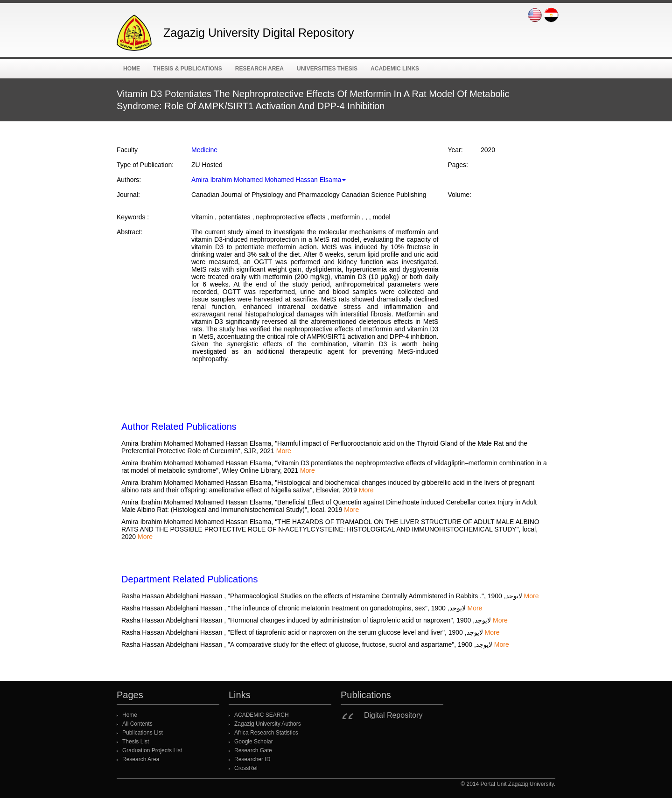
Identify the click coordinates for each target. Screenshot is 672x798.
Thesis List (136, 742)
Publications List (143, 733)
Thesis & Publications (188, 69)
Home (132, 69)
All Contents (137, 724)
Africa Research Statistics (266, 733)
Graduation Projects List (152, 750)
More (284, 451)
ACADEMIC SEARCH (262, 715)
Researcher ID (252, 759)
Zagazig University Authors (268, 724)
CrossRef (246, 768)
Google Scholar (254, 742)
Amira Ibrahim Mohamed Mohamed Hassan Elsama (269, 180)
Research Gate (253, 750)
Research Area (259, 69)
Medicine (204, 150)
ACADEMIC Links (395, 69)
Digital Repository (393, 715)
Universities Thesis (327, 69)
